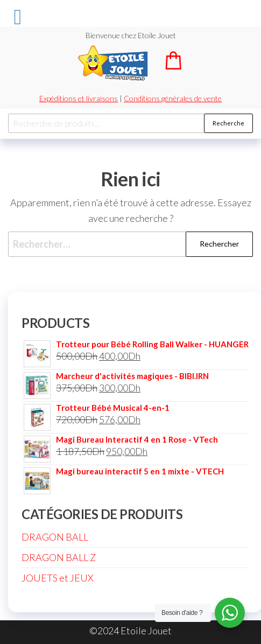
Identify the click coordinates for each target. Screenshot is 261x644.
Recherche (228, 123)
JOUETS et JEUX (58, 578)
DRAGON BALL (55, 537)
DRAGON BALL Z (59, 557)
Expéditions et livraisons (79, 98)
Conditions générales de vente (173, 98)
